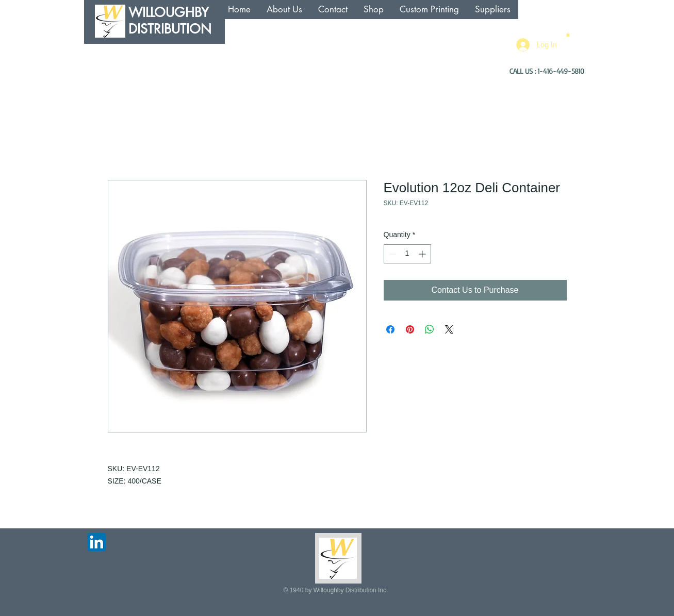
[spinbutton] (407, 254)
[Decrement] (392, 254)
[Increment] (423, 254)
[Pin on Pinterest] (410, 329)
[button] (568, 35)
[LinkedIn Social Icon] (97, 542)
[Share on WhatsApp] (430, 329)
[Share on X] (449, 329)
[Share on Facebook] (390, 329)
